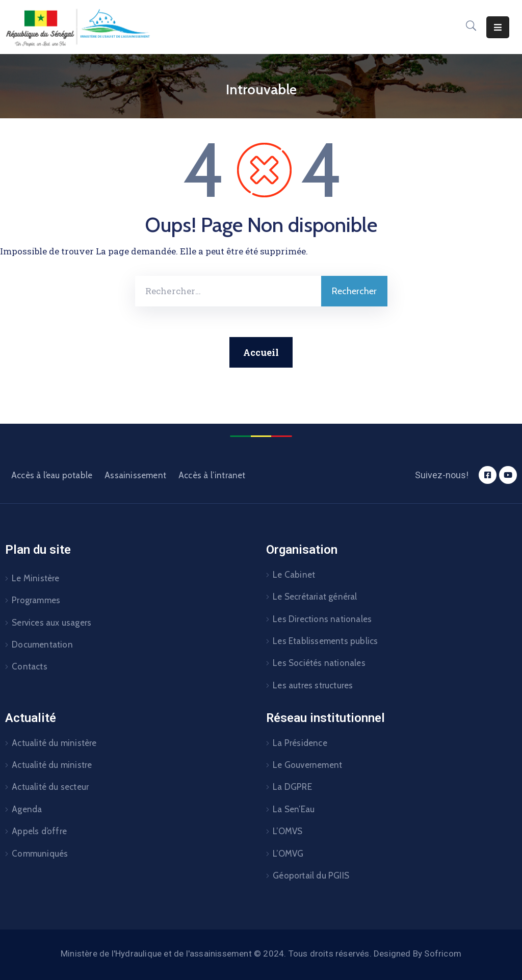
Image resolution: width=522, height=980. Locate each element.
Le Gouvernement (307, 765)
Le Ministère (35, 578)
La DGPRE (292, 787)
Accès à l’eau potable (52, 475)
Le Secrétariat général (315, 597)
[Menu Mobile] (498, 27)
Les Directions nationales (322, 619)
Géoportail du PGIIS (311, 875)
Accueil (261, 352)
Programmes (36, 600)
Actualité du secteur (50, 787)
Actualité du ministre (52, 765)
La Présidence (300, 743)
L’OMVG (288, 854)
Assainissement (135, 475)
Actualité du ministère (54, 743)
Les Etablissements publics (325, 641)
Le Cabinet (294, 575)
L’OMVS (288, 831)
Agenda (27, 809)
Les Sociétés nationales (319, 663)
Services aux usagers (51, 623)
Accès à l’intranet (212, 475)
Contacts (30, 666)
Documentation (42, 644)
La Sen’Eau (294, 809)
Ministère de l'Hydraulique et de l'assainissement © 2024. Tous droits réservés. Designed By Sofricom (261, 953)
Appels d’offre (39, 831)
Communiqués (40, 854)
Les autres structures (313, 685)
